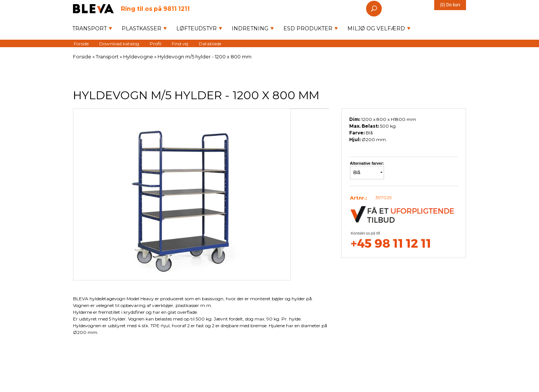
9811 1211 (155, 8)
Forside (81, 43)
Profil (156, 43)
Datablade (210, 43)
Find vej (180, 43)
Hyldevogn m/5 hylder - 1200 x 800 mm (205, 57)
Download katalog (119, 43)
